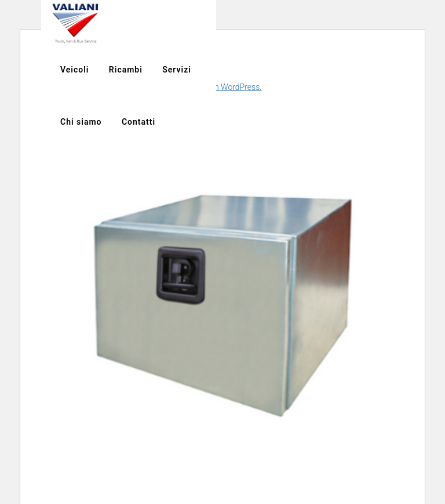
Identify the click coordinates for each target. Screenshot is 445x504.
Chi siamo (393, 23)
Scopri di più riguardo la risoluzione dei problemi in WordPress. (152, 87)
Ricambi (286, 23)
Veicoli (236, 23)
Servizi (338, 23)
